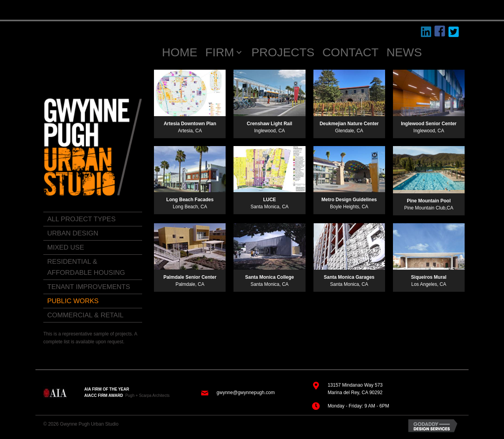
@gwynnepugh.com (254, 393)
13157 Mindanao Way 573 (355, 385)
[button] (426, 32)
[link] (93, 219)
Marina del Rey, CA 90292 (355, 393)
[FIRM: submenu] (239, 53)
